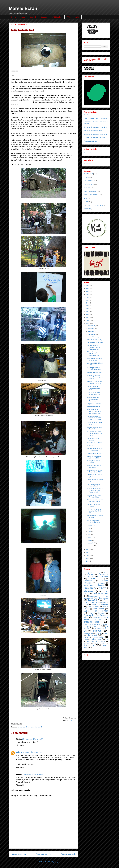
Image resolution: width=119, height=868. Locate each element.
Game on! (91, 446)
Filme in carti (93, 596)
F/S (102, 589)
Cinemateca (100, 583)
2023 (88, 294)
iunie (90, 531)
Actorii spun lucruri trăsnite (93, 505)
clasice (99, 633)
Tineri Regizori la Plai (94, 453)
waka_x (19, 752)
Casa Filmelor (103, 577)
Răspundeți (20, 745)
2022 (88, 297)
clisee (20, 727)
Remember (96, 617)
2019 (88, 306)
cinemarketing (88, 633)
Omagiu (105, 611)
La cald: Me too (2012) (95, 372)
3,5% (77, 17)
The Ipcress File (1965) (95, 343)
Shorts (86, 202)
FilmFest (88, 591)
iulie (89, 529)
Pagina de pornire (43, 854)
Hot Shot (95, 602)
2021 (88, 300)
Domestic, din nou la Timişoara (94, 466)
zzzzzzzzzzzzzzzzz (94, 407)
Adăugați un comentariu (21, 790)
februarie (91, 543)
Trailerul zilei (92, 622)
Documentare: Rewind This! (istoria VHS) (95, 471)
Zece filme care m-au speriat (93, 115)
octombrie (91, 331)
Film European (89, 181)
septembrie (92, 334)
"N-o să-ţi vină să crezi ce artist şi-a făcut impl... (95, 511)
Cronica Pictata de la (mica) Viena (95, 587)
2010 (88, 555)
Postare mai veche (69, 854)
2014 (88, 320)
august (90, 526)
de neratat (92, 635)
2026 (88, 286)
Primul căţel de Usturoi (95, 443)
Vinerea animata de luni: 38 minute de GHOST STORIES (94, 418)
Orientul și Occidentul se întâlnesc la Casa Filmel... (95, 434)
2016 (88, 314)
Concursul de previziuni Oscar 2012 (95, 134)
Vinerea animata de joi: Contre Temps (95, 450)
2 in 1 (106, 573)
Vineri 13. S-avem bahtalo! (93, 439)
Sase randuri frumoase (96, 618)
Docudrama (88, 589)
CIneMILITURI (104, 575)
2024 (88, 291)
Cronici (33, 17)
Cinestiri (86, 177)
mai (89, 534)
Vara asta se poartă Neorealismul (94, 485)
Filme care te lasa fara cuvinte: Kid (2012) (95, 383)
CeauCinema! (88, 174)
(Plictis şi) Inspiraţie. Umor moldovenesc (95, 369)
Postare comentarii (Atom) (49, 862)
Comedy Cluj (88, 585)
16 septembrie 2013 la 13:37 (32, 739)
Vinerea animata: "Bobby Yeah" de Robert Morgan (94, 347)
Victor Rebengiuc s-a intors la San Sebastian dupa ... (94, 354)
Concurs (101, 585)
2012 (88, 549)
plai (24, 727)
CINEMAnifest (57, 17)
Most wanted (98, 609)
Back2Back (91, 575)
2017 (88, 312)
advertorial (98, 628)
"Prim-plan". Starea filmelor (94, 462)
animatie (97, 631)
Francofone (104, 598)
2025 (88, 289)
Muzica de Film (90, 611)
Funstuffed (92, 600)
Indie (94, 604)
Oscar (91, 613)
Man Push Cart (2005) (95, 340)
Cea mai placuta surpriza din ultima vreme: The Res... (94, 411)
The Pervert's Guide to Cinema (94, 205)
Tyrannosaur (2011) (90, 141)
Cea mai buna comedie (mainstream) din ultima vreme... (95, 491)
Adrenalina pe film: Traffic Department (94, 394)
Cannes (90, 577)
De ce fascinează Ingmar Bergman (94, 521)
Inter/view (87, 188)
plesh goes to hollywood (96, 641)
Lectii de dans (93, 607)
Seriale (86, 198)
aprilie (90, 537)
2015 (88, 317)
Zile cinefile (39, 727)
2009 (88, 558)
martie (90, 540)
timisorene (30, 727)
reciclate (86, 643)
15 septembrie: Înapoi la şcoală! (95, 423)
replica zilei (100, 643)
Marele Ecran (23, 8)
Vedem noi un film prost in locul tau (96, 624)
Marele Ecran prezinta (91, 195)
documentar (99, 637)
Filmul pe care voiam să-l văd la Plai (94, 457)
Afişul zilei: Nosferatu (94, 404)
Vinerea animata (93, 626)
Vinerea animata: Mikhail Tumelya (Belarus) (94, 388)
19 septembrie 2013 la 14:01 (33, 774)
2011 (88, 552)
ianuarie (91, 546)
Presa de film (89, 615)
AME (69, 17)
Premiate (101, 613)
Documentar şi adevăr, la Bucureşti (95, 359)
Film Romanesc (89, 184)
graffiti (86, 639)
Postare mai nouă (18, 854)
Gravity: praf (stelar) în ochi (93, 131)
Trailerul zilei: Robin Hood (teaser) (95, 138)
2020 (88, 303)
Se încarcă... (88, 153)
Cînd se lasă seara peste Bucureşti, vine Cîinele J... (95, 377)
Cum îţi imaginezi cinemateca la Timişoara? (93, 399)
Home (14, 17)
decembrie (91, 326)
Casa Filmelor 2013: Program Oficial (94, 496)
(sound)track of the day (92, 573)
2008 (88, 561)
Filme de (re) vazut (101, 594)
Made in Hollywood (90, 191)
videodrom (87, 209)
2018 (88, 309)
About (23, 17)
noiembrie (91, 329)
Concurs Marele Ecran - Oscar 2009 (96, 118)
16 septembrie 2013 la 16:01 (33, 752)
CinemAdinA (89, 581)
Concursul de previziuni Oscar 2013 (95, 127)
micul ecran (97, 639)
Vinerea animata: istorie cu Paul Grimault (95, 501)
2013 (88, 323)
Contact (44, 17)
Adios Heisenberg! (93, 337)
